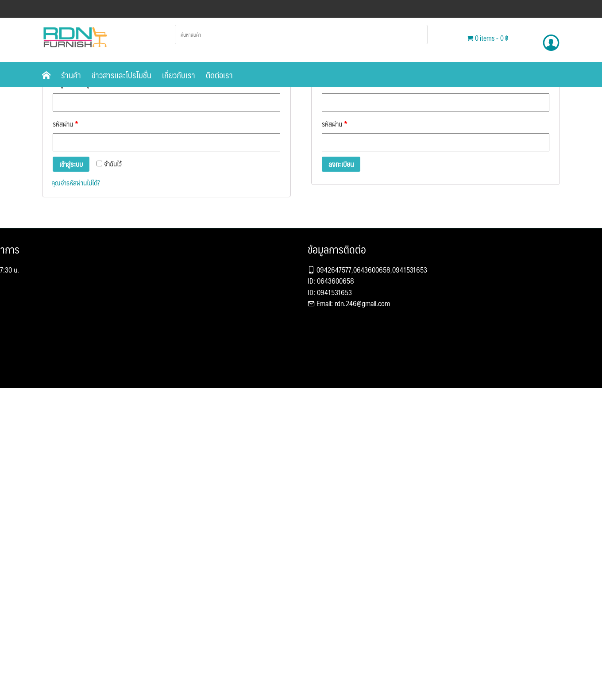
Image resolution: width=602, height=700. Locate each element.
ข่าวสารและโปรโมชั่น (122, 75)
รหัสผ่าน (65, 124)
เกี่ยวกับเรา (179, 75)
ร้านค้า (71, 75)
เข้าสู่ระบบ (71, 164)
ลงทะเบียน (341, 164)
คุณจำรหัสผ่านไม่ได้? (75, 183)
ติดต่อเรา (219, 75)
